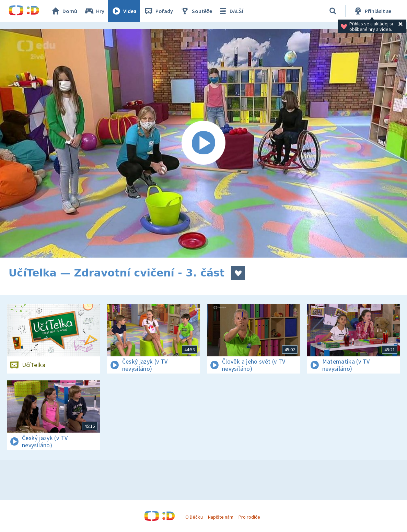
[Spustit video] (203, 143)
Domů (64, 11)
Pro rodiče (249, 517)
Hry (94, 11)
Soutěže (196, 11)
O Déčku (194, 517)
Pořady (158, 11)
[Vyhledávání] (333, 11)
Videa (124, 11)
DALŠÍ (230, 11)
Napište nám (221, 517)
